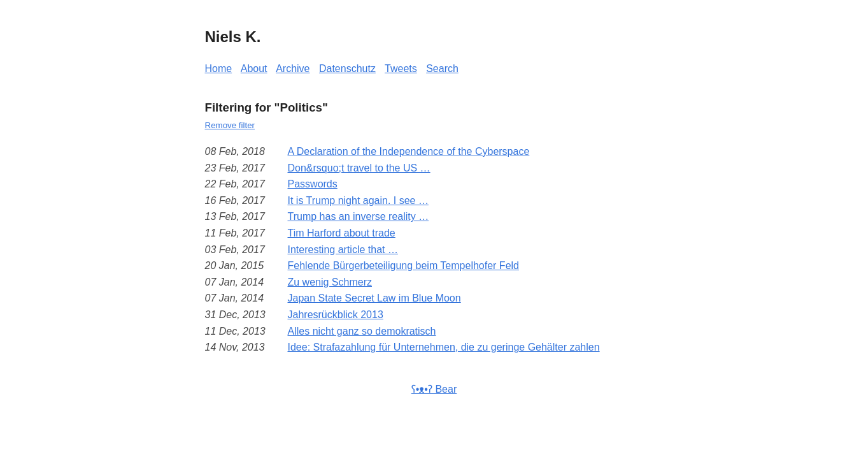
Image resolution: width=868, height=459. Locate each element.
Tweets (401, 69)
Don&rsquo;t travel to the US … (359, 168)
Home (219, 69)
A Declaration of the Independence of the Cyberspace (409, 151)
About (254, 69)
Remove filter (230, 125)
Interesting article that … (343, 250)
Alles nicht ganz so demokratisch (362, 331)
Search (442, 69)
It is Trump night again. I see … (358, 200)
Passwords (313, 184)
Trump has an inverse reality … (359, 216)
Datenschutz (347, 69)
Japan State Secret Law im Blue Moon (374, 298)
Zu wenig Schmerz (330, 282)
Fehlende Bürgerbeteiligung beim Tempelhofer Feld (403, 266)
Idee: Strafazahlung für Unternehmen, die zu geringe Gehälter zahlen (444, 347)
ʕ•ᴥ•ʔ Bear (434, 389)
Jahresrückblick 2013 (336, 315)
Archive (293, 69)
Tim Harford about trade (342, 233)
